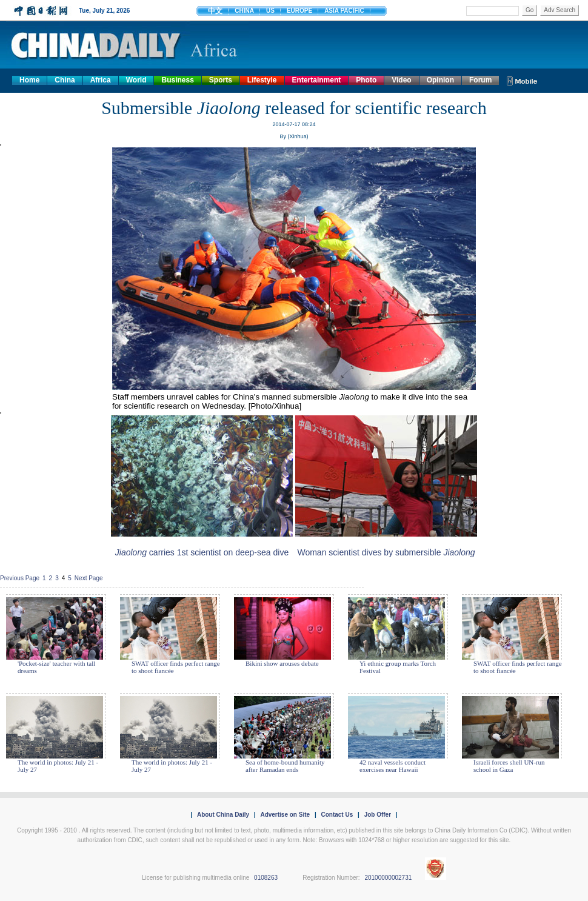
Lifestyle (262, 80)
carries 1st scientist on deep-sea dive (202, 552)
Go (530, 10)
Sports (221, 80)
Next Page (89, 578)
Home (29, 80)
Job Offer (378, 815)
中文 (215, 11)
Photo (366, 80)
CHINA (244, 11)
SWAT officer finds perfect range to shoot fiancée (176, 667)
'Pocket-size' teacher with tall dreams (56, 667)
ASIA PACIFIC (344, 11)
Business (177, 80)
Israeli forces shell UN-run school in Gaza (509, 766)
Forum (480, 80)
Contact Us (337, 815)
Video (401, 80)
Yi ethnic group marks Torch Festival (398, 667)
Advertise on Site (285, 815)
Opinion (440, 80)
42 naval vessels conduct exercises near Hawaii (393, 766)
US (270, 11)
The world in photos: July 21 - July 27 (58, 766)
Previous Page (20, 578)
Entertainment (317, 80)
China (65, 80)
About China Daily (223, 815)
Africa (101, 80)
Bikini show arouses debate (282, 663)
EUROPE (299, 11)
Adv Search (560, 10)
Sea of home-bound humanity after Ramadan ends (285, 766)
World (136, 80)
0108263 (266, 878)
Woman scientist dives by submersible (386, 552)
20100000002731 (388, 878)
